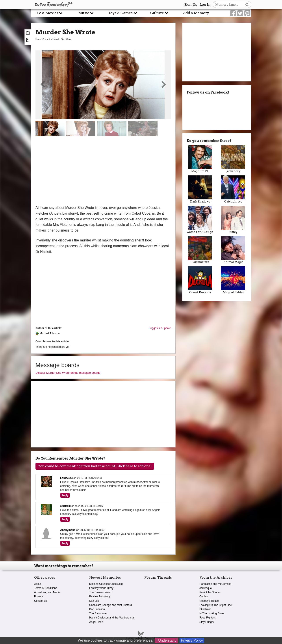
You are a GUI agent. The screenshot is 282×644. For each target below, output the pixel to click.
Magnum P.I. (200, 159)
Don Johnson (97, 609)
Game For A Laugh (200, 220)
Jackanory (233, 159)
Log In (205, 5)
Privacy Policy (192, 640)
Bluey (233, 220)
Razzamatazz (200, 250)
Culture (159, 13)
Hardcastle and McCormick (215, 584)
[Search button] (247, 5)
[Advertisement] (103, 172)
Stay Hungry (207, 622)
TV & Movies (49, 13)
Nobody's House (209, 601)
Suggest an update (160, 328)
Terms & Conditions (46, 588)
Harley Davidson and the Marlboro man (112, 618)
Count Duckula (200, 280)
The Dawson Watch (101, 592)
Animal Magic (233, 250)
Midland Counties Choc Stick (106, 584)
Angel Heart (96, 622)
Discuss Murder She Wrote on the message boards (68, 373)
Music (86, 13)
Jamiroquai (206, 588)
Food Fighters (208, 618)
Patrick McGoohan (210, 592)
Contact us (40, 601)
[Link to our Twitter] (240, 13)
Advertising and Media (47, 592)
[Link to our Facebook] (233, 13)
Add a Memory (196, 13)
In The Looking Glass (212, 613)
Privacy (38, 596)
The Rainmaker (98, 613)
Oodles (204, 596)
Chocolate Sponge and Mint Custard (110, 605)
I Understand (166, 640)
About (38, 584)
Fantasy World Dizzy (101, 588)
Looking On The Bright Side (216, 605)
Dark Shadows (200, 189)
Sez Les (94, 601)
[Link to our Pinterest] (247, 13)
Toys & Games (123, 13)
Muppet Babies (233, 280)
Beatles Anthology (100, 596)
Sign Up (191, 5)
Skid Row (205, 609)
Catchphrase (233, 189)
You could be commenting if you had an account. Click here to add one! (95, 466)
